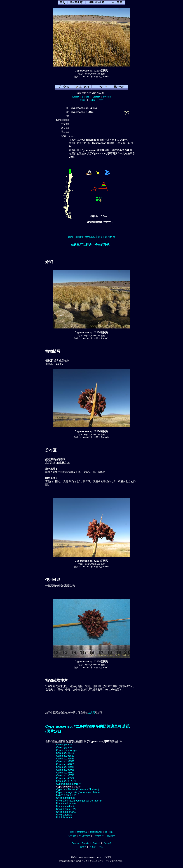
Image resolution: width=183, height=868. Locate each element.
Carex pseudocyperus (68, 750)
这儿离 (91, 712)
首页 (72, 832)
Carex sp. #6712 (65, 775)
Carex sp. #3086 (65, 770)
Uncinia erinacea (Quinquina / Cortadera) (79, 801)
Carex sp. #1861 (65, 764)
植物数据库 (82, 832)
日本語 (93, 100)
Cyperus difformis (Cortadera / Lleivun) (77, 789)
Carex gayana (64, 745)
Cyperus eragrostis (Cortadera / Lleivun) (78, 792)
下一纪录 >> (99, 836)
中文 (101, 100)
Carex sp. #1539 (65, 759)
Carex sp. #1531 (65, 756)
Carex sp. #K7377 (66, 781)
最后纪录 (111, 836)
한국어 (83, 100)
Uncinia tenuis (64, 815)
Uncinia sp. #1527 (66, 809)
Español (86, 97)
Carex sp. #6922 (65, 778)
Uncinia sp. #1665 (66, 812)
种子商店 (109, 832)
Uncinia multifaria (66, 798)
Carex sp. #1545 (65, 761)
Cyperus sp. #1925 (67, 795)
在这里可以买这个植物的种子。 (91, 245)
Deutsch (96, 97)
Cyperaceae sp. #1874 (69, 784)
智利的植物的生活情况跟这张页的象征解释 (91, 237)
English (76, 97)
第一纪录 (72, 836)
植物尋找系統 (96, 832)
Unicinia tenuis (64, 817)
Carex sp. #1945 (65, 767)
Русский (107, 97)
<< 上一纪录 (85, 836)
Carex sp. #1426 (65, 753)
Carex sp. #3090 (65, 773)
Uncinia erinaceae (66, 803)
